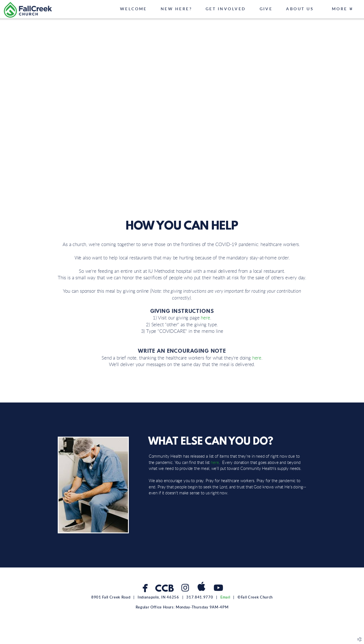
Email (225, 597)
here (205, 318)
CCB (164, 589)
